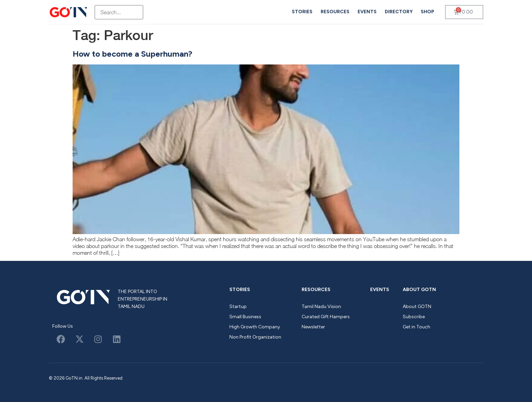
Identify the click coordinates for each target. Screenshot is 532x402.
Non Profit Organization (255, 337)
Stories (302, 12)
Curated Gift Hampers (326, 317)
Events (367, 12)
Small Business (245, 317)
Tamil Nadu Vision (321, 307)
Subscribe (414, 317)
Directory (399, 12)
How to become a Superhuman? (132, 54)
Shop (427, 12)
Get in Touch (416, 327)
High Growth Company (255, 327)
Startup (238, 307)
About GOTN (419, 290)
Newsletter (313, 327)
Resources (335, 12)
